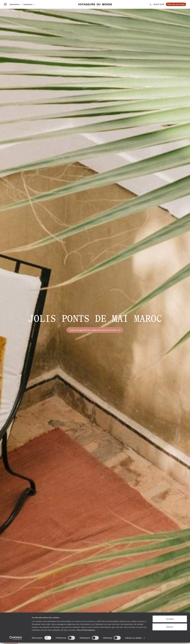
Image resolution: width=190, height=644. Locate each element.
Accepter (170, 620)
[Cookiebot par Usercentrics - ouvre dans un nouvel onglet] (16, 639)
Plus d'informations (86, 631)
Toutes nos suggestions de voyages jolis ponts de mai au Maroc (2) (95, 330)
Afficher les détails (133, 639)
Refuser (170, 628)
